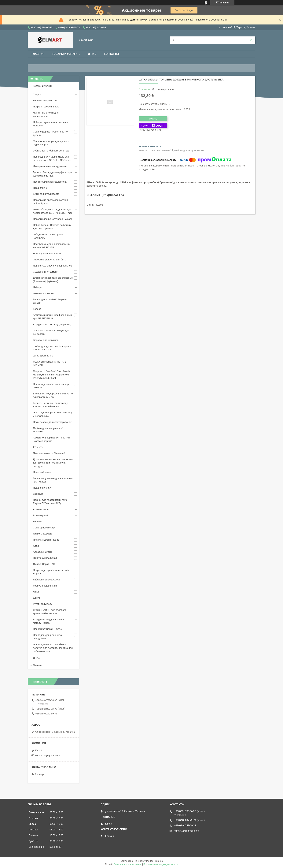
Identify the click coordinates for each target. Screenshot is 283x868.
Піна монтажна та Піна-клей (49, 453)
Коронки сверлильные (46, 101)
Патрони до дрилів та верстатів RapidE (51, 572)
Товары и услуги (65, 54)
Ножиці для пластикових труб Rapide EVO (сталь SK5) (50, 502)
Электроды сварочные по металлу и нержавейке (53, 414)
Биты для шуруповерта (46, 194)
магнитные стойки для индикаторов (46, 114)
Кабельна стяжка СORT (47, 580)
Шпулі (36, 598)
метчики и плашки (43, 293)
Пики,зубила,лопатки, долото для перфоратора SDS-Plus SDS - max (53, 211)
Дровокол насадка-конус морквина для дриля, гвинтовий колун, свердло (53, 463)
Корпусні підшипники (45, 586)
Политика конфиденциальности (161, 864)
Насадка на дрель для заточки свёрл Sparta (50, 202)
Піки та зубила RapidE (46, 558)
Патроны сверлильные (46, 107)
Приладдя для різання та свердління (47, 637)
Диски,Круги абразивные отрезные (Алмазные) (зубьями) (53, 279)
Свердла (38, 494)
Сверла (37, 94)
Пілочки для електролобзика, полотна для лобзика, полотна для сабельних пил (53, 648)
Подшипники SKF (43, 488)
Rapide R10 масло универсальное (52, 266)
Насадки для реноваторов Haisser (52, 219)
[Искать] (252, 40)
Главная (38, 54)
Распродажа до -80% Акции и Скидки (50, 301)
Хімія (36, 546)
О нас (92, 54)
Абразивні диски (42, 552)
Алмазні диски (41, 509)
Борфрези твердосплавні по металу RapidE (49, 621)
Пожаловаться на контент (128, 864)
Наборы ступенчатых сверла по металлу (51, 124)
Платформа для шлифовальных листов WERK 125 (51, 246)
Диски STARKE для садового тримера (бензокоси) (50, 612)
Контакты (111, 54)
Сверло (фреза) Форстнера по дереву (50, 133)
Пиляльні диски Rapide (46, 540)
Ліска (36, 592)
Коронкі (37, 522)
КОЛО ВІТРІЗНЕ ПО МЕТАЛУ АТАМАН (50, 363)
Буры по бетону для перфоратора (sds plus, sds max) (52, 174)
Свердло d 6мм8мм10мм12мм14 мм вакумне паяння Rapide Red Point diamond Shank (52, 375)
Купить (153, 119)
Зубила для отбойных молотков (51, 151)
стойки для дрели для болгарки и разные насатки (52, 348)
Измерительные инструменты (50, 166)
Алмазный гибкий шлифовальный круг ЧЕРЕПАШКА (52, 317)
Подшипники (40, 188)
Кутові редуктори (43, 604)
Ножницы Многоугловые (47, 253)
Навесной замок (42, 472)
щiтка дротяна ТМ (43, 356)
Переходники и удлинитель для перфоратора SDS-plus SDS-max (52, 158)
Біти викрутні (40, 515)
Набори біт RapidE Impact (48, 629)
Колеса (37, 309)
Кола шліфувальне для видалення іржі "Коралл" (53, 480)
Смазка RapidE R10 (44, 564)
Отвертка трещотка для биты (50, 260)
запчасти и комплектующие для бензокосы (51, 332)
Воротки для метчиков (46, 340)
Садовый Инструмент (45, 272)
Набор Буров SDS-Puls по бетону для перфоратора (52, 227)
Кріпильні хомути (43, 534)
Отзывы (38, 665)
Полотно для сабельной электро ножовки (52, 386)
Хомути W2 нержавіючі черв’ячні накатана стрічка (52, 439)
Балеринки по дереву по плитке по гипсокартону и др (53, 395)
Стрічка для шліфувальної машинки (48, 430)
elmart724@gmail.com (48, 756)
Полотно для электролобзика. (50, 182)
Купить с (153, 126)
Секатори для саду (44, 528)
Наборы (38, 287)
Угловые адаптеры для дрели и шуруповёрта (51, 143)
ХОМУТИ (38, 447)
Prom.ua (158, 861)
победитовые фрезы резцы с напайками (50, 236)
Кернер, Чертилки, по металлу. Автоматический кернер (51, 405)
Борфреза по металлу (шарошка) (52, 324)
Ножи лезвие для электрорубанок (52, 422)
